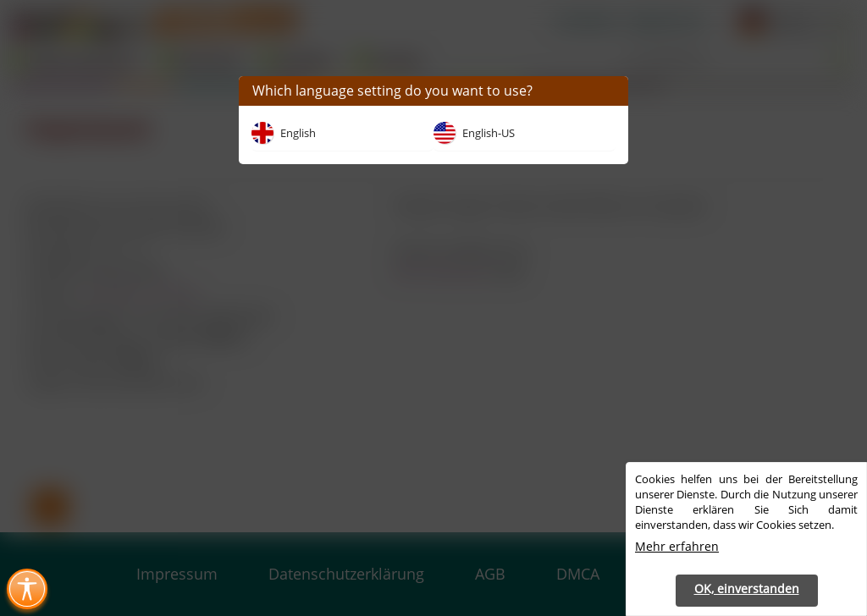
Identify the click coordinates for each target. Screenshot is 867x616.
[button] (609, 91)
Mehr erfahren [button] (677, 546)
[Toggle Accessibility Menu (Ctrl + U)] (27, 589)
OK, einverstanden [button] (747, 588)
